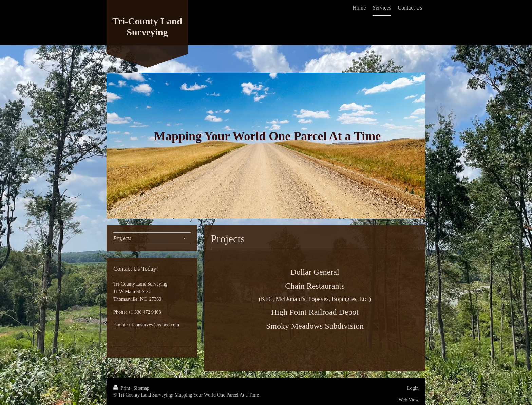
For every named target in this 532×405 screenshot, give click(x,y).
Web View (409, 400)
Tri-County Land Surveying (147, 27)
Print (122, 388)
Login (413, 388)
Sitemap (141, 388)
